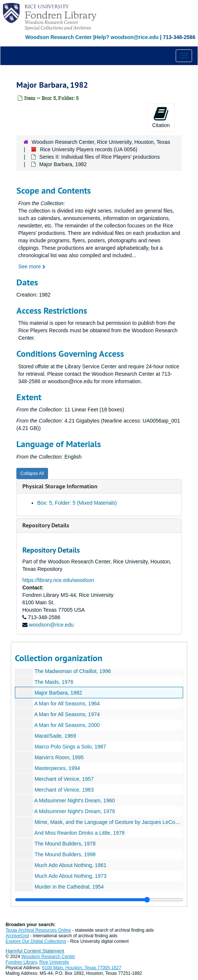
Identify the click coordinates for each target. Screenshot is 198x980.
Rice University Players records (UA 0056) (88, 149)
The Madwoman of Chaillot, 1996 (73, 671)
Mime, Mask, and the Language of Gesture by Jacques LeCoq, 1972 (114, 822)
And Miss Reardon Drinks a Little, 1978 (79, 833)
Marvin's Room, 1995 (59, 757)
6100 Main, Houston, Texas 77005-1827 (82, 968)
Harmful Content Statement (35, 951)
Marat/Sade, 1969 (55, 736)
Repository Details (46, 525)
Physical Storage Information (60, 486)
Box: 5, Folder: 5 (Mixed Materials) (77, 503)
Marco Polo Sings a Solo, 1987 (70, 747)
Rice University (54, 962)
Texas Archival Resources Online (38, 930)
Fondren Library (21, 962)
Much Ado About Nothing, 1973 (71, 876)
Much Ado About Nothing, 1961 (71, 865)
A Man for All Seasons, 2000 (67, 725)
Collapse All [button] (32, 473)
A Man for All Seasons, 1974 (67, 714)
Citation (161, 117)
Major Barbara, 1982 (58, 693)
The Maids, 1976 (54, 682)
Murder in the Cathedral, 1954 (69, 887)
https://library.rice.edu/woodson (58, 580)
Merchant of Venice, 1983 (64, 790)
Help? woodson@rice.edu (127, 37)
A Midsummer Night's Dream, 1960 (75, 801)
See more (32, 266)
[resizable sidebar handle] (99, 900)
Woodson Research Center (59, 37)
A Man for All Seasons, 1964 (67, 704)
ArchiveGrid (17, 936)
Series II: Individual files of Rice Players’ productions (99, 157)
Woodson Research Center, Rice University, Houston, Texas (101, 142)
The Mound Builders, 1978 (65, 844)
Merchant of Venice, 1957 (64, 779)
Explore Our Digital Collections (36, 941)
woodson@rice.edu (51, 625)
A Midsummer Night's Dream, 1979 (75, 811)
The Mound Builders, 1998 (65, 854)
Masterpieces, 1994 (57, 768)
